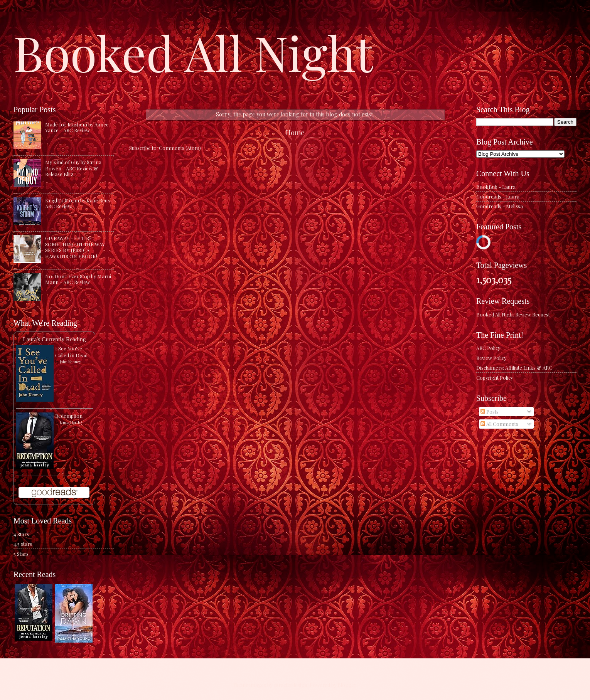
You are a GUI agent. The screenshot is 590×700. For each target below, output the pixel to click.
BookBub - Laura (496, 187)
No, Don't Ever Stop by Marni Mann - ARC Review (78, 279)
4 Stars (21, 534)
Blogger (347, 685)
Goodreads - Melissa (500, 206)
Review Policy (491, 358)
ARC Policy (488, 348)
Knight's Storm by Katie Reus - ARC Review (79, 203)
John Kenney (70, 362)
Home (295, 132)
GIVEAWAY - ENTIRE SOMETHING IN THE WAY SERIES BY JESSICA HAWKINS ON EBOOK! (75, 247)
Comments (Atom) (180, 148)
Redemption (69, 416)
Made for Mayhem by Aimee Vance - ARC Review (77, 127)
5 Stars (21, 554)
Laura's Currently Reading (54, 339)
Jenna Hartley (71, 422)
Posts (490, 411)
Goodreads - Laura (498, 196)
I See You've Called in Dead (71, 352)
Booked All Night (193, 52)
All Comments (499, 424)
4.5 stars (23, 544)
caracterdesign (290, 685)
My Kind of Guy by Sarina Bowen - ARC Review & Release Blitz (73, 168)
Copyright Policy (495, 378)
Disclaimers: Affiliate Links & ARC (514, 368)
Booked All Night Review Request (513, 314)
